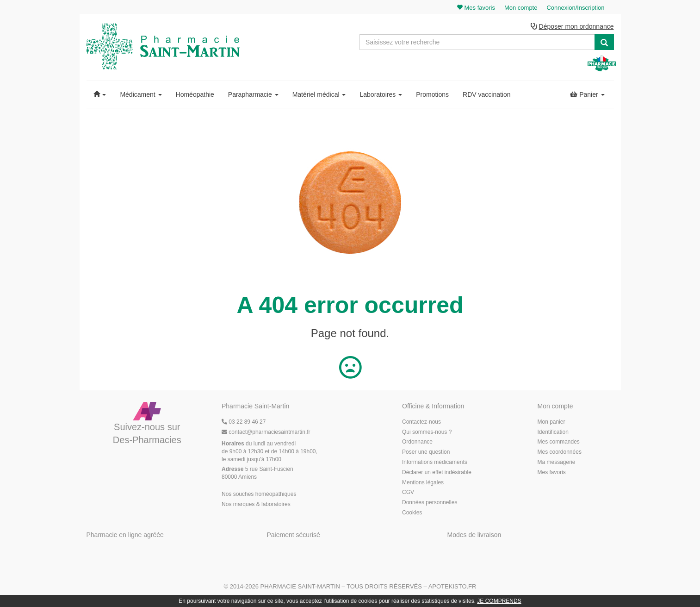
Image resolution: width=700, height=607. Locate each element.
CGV (408, 493)
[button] (100, 94)
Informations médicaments (435, 462)
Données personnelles (430, 502)
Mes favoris (552, 472)
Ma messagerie (557, 462)
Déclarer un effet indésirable (437, 472)
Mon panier (551, 422)
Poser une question (426, 452)
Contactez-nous (421, 422)
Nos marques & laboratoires (256, 504)
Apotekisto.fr (452, 587)
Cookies (412, 513)
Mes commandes (559, 442)
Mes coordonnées (560, 452)
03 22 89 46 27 (244, 422)
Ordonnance (417, 442)
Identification (553, 432)
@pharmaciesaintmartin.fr (266, 432)
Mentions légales (423, 482)
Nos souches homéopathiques (259, 494)
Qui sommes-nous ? (427, 432)
